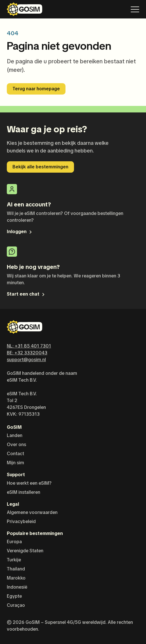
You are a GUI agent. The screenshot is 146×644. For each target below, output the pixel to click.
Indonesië (17, 587)
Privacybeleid (21, 521)
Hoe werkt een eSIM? (29, 483)
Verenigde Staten (25, 551)
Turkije (14, 560)
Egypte (14, 596)
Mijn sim (15, 463)
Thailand (16, 569)
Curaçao (16, 605)
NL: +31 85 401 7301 (29, 346)
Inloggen (20, 232)
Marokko (16, 578)
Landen (15, 435)
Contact (15, 454)
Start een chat (26, 294)
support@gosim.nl (26, 360)
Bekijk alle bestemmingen (40, 167)
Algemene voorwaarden (32, 512)
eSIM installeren (24, 492)
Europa (14, 542)
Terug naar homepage (36, 89)
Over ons (16, 445)
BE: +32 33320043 (27, 353)
